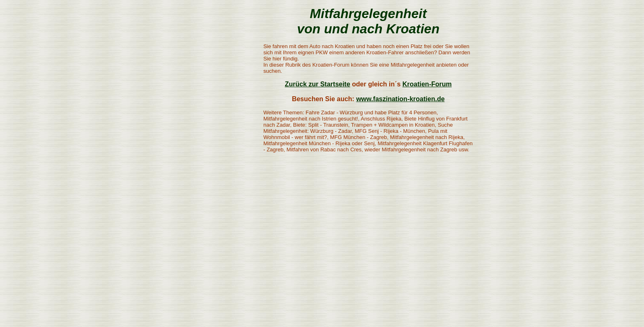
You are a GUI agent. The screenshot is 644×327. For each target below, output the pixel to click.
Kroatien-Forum (427, 84)
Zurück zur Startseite (317, 84)
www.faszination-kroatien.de (400, 99)
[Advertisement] (204, 130)
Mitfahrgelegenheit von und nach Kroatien (368, 21)
